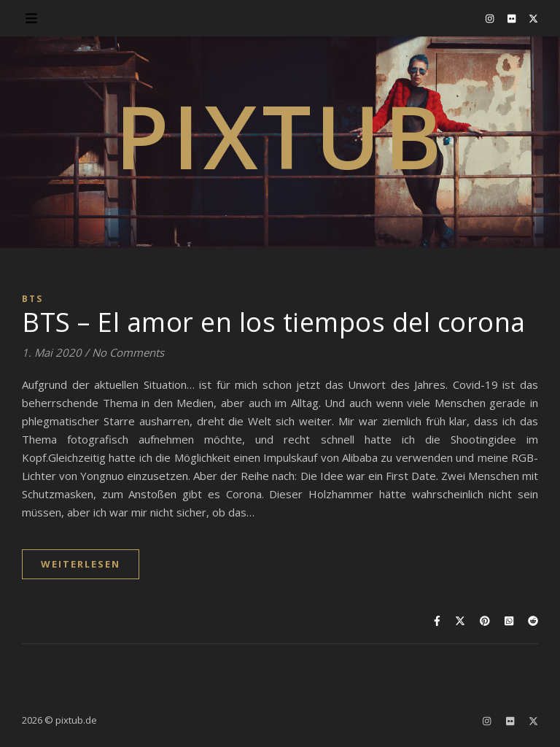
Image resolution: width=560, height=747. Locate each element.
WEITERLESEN (81, 564)
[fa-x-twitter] (533, 18)
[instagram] (491, 18)
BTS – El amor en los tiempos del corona (274, 322)
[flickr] (513, 18)
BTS (32, 299)
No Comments (128, 352)
